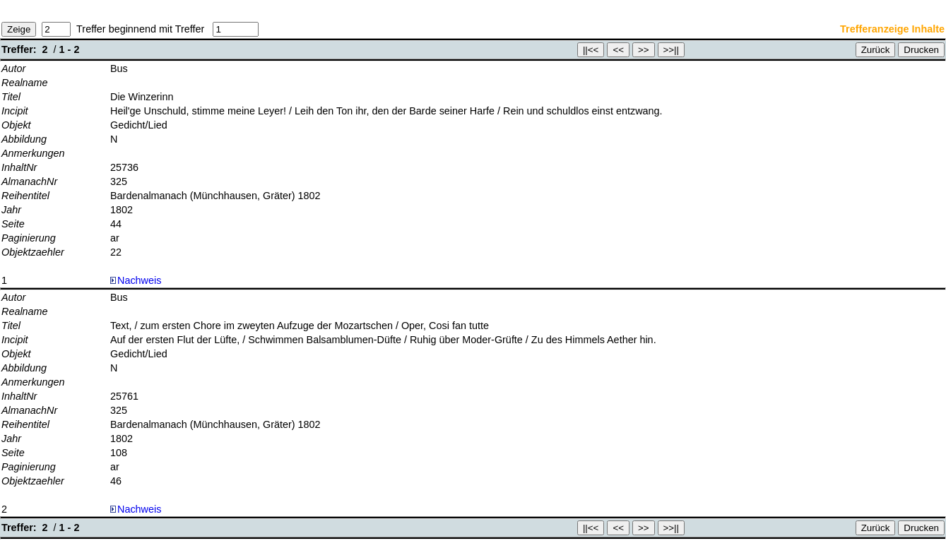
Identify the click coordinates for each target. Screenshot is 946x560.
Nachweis (136, 280)
